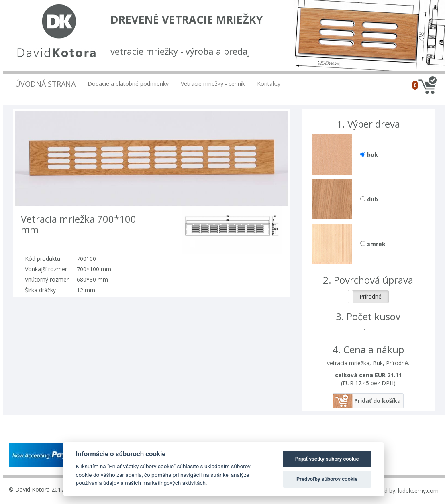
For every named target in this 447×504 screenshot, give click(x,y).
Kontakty (269, 84)
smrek (373, 244)
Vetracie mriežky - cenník (213, 84)
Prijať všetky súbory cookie (327, 459)
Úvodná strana (45, 84)
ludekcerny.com (418, 491)
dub (369, 199)
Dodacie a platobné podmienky (128, 84)
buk (369, 155)
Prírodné (370, 296)
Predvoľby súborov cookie (327, 479)
